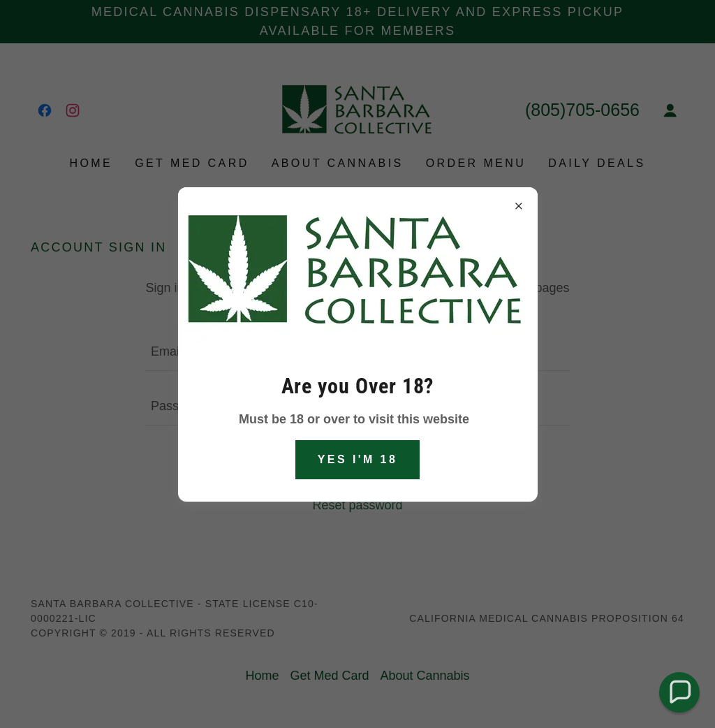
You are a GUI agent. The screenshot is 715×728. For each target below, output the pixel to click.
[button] (679, 692)
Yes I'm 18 (358, 459)
